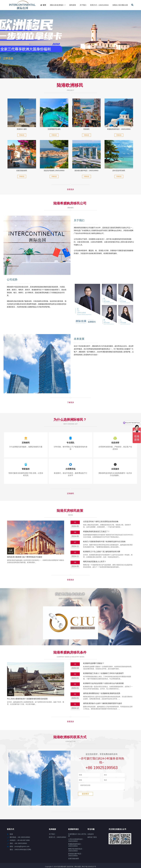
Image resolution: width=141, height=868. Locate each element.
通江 (42, 853)
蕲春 (8, 855)
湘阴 (16, 855)
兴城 (87, 855)
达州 (92, 855)
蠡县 (58, 857)
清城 (72, 853)
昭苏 (68, 859)
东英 (122, 853)
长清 (63, 853)
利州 (80, 859)
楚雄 (109, 853)
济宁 (25, 855)
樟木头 (41, 857)
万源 (138, 855)
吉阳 (12, 853)
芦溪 (118, 853)
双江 (79, 855)
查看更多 (70, 189)
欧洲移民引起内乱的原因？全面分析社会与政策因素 (103, 664)
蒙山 (121, 855)
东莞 (67, 857)
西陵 (33, 855)
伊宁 (3, 857)
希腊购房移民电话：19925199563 (119, 129)
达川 (101, 853)
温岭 (71, 857)
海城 (83, 857)
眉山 (80, 853)
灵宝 (16, 853)
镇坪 (96, 855)
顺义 (7, 857)
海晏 (50, 855)
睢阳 (120, 857)
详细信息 (22, 135)
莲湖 (20, 853)
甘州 (36, 857)
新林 (12, 857)
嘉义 (124, 857)
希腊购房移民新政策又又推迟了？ (96, 532)
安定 (84, 853)
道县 (72, 859)
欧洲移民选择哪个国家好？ (94, 644)
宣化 (51, 853)
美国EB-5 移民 (22, 129)
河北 (62, 855)
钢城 (75, 857)
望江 (75, 855)
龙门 (104, 855)
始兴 (125, 855)
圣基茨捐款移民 (22, 171)
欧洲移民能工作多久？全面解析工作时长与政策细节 (103, 654)
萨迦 (27, 857)
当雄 (129, 855)
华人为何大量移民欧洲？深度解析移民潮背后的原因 (27, 680)
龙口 (79, 857)
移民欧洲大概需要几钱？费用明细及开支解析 (25, 557)
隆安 (12, 855)
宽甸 (95, 857)
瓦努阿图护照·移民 (54, 129)
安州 (16, 857)
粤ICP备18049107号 (89, 848)
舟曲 (76, 859)
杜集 (54, 857)
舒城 (117, 855)
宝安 (132, 857)
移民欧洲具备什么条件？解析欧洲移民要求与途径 (103, 684)
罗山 (116, 857)
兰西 (64, 859)
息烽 (108, 855)
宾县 (30, 853)
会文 (37, 855)
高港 (88, 853)
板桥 (136, 853)
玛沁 (113, 855)
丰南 (59, 859)
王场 (47, 853)
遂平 (46, 855)
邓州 (46, 857)
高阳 (107, 857)
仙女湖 (3, 855)
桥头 (105, 853)
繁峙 (55, 853)
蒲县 (134, 855)
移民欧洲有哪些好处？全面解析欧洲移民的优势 (102, 674)
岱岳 (59, 853)
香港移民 (86, 129)
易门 (71, 855)
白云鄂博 (89, 857)
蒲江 (29, 855)
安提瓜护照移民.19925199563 (54, 171)
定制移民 (70, 493)
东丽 (58, 855)
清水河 (127, 853)
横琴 (62, 857)
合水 (100, 855)
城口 (93, 853)
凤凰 (137, 857)
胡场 (97, 853)
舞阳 (32, 857)
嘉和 (76, 853)
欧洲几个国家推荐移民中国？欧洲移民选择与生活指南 (104, 542)
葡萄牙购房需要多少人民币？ (95, 562)
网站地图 (78, 848)
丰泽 (83, 855)
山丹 (34, 853)
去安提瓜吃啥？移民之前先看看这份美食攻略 (101, 522)
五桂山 (25, 853)
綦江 (111, 857)
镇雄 (132, 853)
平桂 (114, 853)
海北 (38, 853)
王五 (41, 855)
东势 (128, 857)
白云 (20, 855)
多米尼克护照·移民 (119, 171)
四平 (67, 855)
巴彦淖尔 (22, 857)
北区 (54, 855)
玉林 (68, 853)
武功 (50, 857)
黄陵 (103, 857)
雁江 (99, 857)
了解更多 (70, 402)
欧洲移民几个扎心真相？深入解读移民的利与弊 (102, 552)
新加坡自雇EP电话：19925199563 (86, 171)
